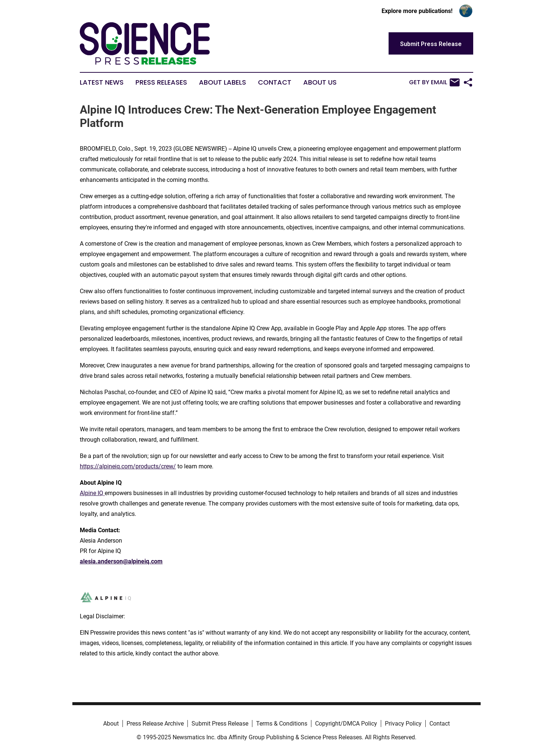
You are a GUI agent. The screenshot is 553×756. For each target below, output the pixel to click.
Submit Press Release (220, 724)
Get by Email (434, 82)
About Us (320, 82)
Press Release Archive (155, 724)
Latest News (102, 82)
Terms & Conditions (282, 724)
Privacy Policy (403, 724)
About (111, 724)
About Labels (222, 82)
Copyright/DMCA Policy (346, 724)
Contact (275, 82)
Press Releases (161, 82)
